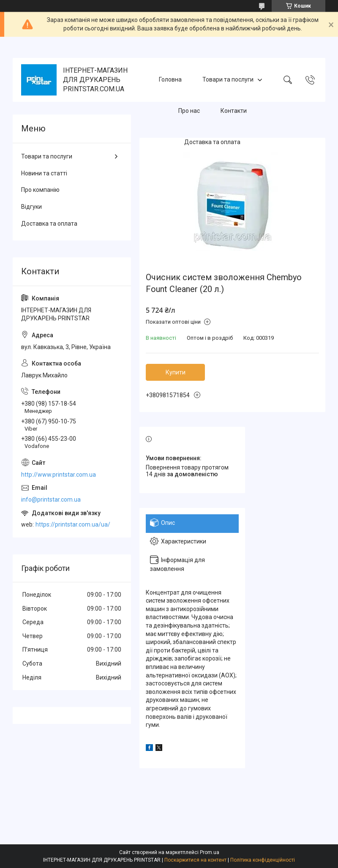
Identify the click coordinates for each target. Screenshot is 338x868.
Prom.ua (210, 852)
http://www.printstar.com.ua (59, 475)
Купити (176, 372)
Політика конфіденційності (263, 860)
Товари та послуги (228, 79)
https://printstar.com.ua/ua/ (73, 524)
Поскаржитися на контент (195, 860)
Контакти (234, 111)
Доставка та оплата (212, 142)
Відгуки (31, 207)
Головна (170, 79)
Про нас (189, 111)
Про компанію (40, 190)
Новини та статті (44, 173)
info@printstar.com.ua (51, 500)
